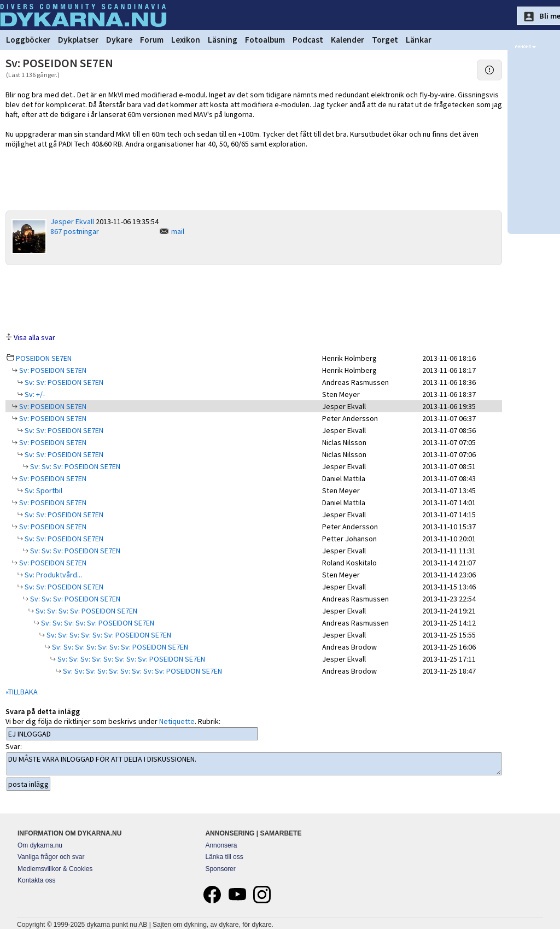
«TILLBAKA (22, 692)
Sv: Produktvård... (52, 575)
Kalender (348, 40)
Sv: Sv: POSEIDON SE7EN (63, 382)
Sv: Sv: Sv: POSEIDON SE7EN (74, 466)
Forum (152, 40)
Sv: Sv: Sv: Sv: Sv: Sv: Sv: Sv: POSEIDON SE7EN (130, 659)
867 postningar (75, 231)
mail (178, 231)
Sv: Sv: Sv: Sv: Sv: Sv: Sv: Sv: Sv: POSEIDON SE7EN (142, 671)
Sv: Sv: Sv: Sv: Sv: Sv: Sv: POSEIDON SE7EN (119, 647)
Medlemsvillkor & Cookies (55, 869)
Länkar (419, 40)
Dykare (119, 40)
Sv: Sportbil (43, 490)
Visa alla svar (34, 337)
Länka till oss (224, 857)
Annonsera (221, 845)
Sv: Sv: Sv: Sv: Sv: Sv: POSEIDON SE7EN (108, 635)
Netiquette (177, 721)
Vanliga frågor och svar (51, 857)
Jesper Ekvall (72, 221)
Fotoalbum (265, 40)
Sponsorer (220, 869)
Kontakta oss (36, 880)
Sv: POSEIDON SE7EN (52, 370)
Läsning (223, 40)
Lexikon (186, 40)
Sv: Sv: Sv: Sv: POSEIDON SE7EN (86, 611)
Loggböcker (28, 40)
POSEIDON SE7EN (44, 358)
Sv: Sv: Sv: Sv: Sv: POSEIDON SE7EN (97, 623)
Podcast (308, 40)
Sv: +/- (34, 394)
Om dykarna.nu (40, 845)
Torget (385, 40)
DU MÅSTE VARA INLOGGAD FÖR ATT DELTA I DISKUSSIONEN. (254, 764)
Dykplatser (78, 40)
